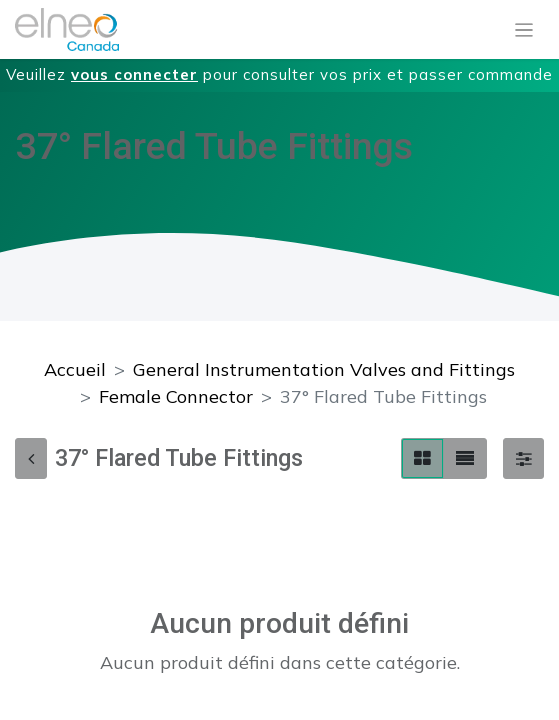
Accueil (75, 369)
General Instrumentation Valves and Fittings (324, 369)
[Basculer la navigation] (524, 30)
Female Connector (176, 396)
